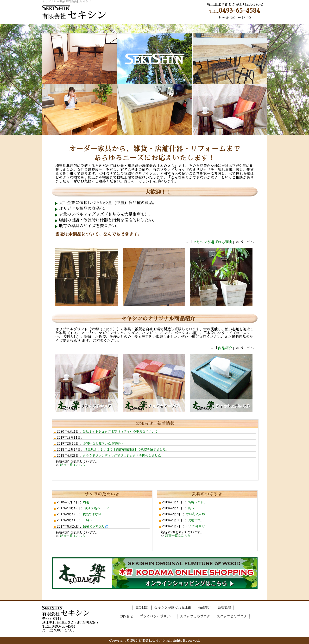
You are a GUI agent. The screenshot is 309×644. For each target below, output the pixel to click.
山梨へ (87, 520)
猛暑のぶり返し (95, 527)
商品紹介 (173, 29)
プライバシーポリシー (157, 616)
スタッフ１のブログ (195, 616)
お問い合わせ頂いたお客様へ (103, 444)
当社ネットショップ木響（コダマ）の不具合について (120, 432)
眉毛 (86, 502)
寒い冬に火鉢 (195, 514)
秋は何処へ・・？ (96, 508)
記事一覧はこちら (73, 465)
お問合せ (248, 29)
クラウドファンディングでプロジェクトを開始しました (121, 456)
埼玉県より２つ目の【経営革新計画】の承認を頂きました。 (126, 450)
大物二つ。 (195, 520)
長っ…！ (194, 508)
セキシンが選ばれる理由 (117, 29)
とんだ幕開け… (196, 526)
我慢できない (91, 514)
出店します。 (197, 502)
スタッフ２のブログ (232, 616)
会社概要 (211, 29)
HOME (61, 29)
